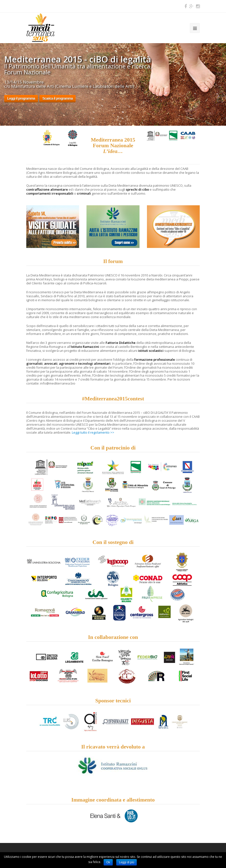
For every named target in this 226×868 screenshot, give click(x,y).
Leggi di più (127, 862)
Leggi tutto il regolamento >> (93, 432)
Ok (108, 862)
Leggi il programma (21, 98)
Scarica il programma (57, 98)
